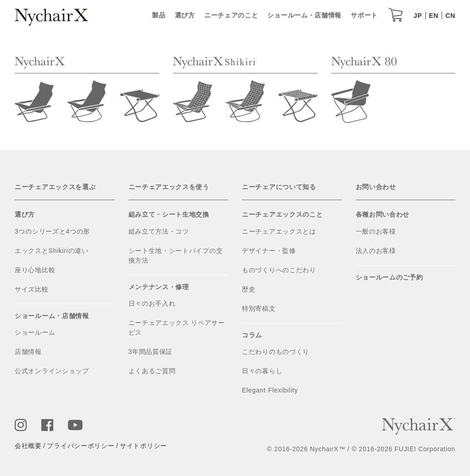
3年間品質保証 (151, 352)
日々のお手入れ (152, 303)
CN (450, 16)
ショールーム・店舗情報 (304, 15)
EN (434, 16)
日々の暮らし (262, 371)
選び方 (185, 15)
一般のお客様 (376, 231)
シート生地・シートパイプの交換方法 (176, 255)
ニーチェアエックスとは (279, 231)
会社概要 (28, 446)
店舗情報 (28, 352)
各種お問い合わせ (383, 214)
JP (418, 16)
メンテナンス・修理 (159, 287)
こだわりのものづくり (276, 352)
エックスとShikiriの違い (52, 251)
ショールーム (35, 332)
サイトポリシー (143, 446)
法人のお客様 (376, 251)
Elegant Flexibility (270, 390)
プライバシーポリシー (81, 446)
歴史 (249, 289)
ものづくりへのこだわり (279, 270)
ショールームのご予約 (389, 277)
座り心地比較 (35, 270)
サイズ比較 (32, 289)
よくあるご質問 (152, 371)
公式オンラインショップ (52, 371)
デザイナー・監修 (269, 251)
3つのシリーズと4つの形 (52, 231)
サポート (364, 15)
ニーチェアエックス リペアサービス (177, 328)
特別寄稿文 (259, 308)
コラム (252, 335)
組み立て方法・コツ (159, 231)
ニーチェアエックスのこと (282, 214)
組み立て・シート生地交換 (169, 214)
